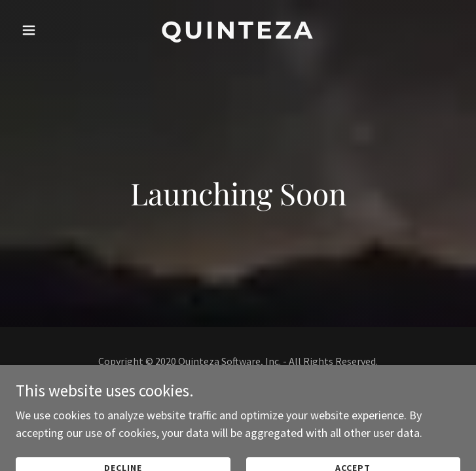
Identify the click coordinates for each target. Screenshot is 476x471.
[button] (46, 30)
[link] (238, 30)
